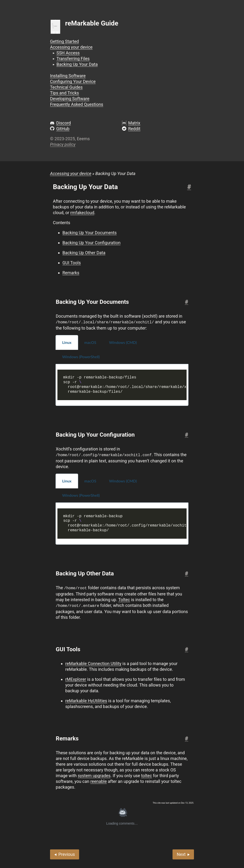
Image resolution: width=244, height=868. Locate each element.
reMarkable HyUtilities (86, 700)
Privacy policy (63, 144)
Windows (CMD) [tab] (123, 342)
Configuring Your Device (73, 81)
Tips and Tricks (64, 93)
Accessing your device (71, 47)
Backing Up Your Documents (90, 233)
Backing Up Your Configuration (91, 243)
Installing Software (68, 76)
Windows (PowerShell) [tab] (81, 356)
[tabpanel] (122, 385)
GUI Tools (72, 263)
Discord (64, 123)
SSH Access (68, 53)
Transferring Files (73, 59)
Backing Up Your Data (77, 64)
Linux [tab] (67, 342)
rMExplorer (76, 678)
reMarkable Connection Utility (93, 663)
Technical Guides (66, 87)
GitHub (63, 129)
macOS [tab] (90, 342)
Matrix (134, 123)
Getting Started (64, 41)
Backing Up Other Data (84, 253)
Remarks (71, 273)
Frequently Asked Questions (77, 104)
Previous (67, 853)
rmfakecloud (82, 213)
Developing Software (70, 99)
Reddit (134, 129)
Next (181, 853)
